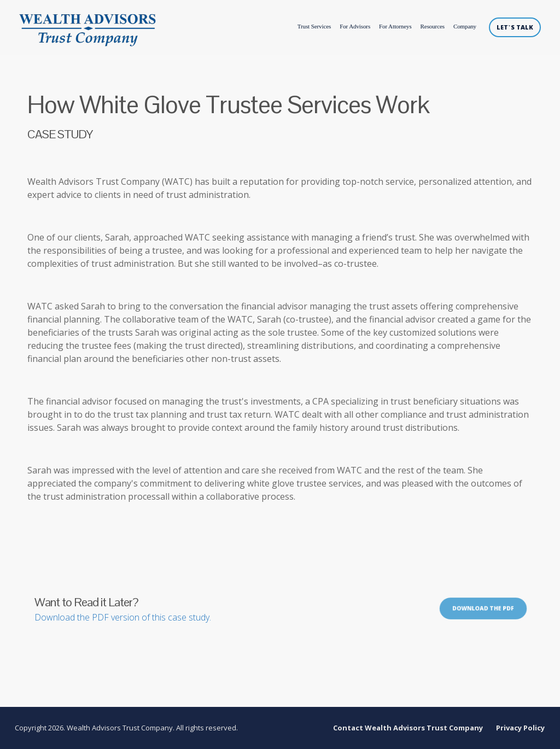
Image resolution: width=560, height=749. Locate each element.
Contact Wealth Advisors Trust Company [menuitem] (409, 728)
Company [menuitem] (465, 26)
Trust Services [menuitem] (313, 26)
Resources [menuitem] (433, 26)
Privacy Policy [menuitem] (521, 728)
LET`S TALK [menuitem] (515, 27)
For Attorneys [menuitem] (395, 26)
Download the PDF (483, 609)
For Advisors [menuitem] (355, 26)
